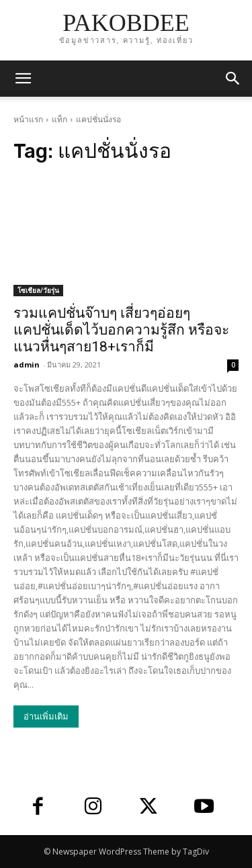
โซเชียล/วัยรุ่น (38, 290)
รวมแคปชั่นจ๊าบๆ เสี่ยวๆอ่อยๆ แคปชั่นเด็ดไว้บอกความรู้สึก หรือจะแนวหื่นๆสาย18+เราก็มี (121, 330)
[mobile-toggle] (23, 79)
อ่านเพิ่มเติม (46, 717)
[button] (233, 79)
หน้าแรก (28, 119)
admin (27, 364)
